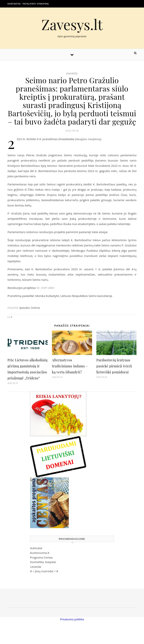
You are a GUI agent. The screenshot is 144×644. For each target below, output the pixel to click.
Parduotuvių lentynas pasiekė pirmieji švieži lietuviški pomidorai (114, 366)
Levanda (36, 567)
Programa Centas (41, 557)
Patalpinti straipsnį (36, 4)
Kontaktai (14, 4)
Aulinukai (36, 548)
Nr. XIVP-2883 (45, 288)
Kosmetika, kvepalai (43, 562)
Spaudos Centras (30, 308)
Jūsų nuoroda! (44, 571)
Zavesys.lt (72, 24)
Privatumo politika (72, 619)
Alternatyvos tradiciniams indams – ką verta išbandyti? (70, 366)
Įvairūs (72, 74)
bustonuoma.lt (40, 553)
